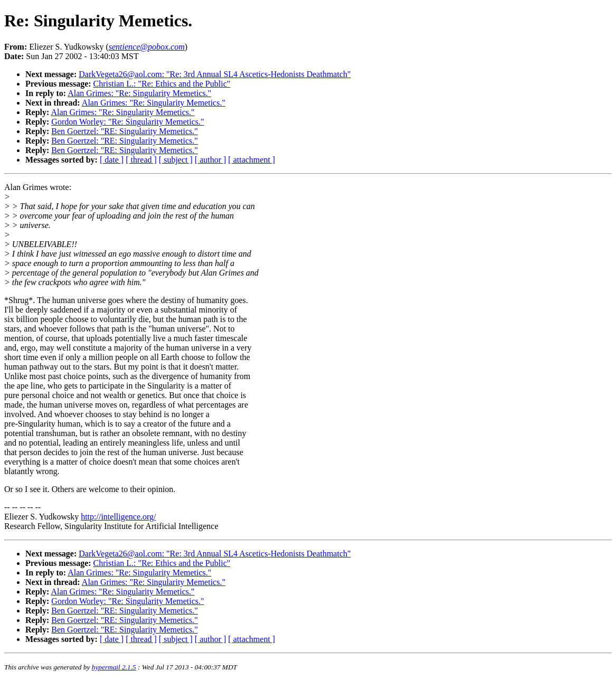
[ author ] (211, 160)
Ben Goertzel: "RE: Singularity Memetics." (124, 131)
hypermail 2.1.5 (114, 667)
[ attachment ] (252, 160)
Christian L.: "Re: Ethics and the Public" (162, 84)
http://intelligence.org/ (118, 517)
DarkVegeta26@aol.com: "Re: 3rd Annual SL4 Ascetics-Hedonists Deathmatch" (215, 74)
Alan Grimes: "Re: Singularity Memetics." (139, 93)
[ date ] (112, 160)
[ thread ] (141, 160)
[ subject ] (176, 160)
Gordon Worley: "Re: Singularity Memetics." (127, 122)
